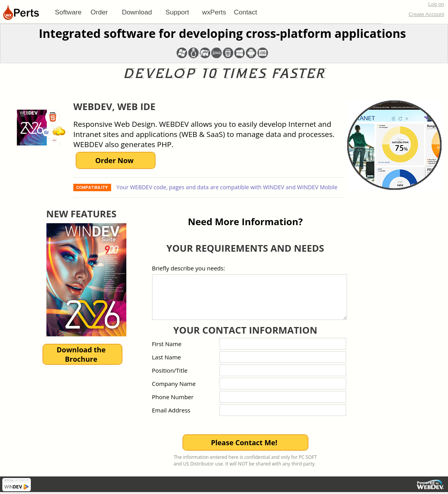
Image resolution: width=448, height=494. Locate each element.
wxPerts (214, 12)
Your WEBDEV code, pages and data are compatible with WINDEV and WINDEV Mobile (226, 187)
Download (137, 12)
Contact (246, 12)
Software (68, 12)
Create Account (426, 14)
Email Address (171, 410)
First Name (167, 344)
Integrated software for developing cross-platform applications (222, 33)
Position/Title (170, 370)
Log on (436, 4)
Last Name (167, 357)
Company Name (174, 384)
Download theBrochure (81, 354)
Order (99, 12)
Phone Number (173, 397)
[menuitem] (68, 12)
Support (177, 12)
